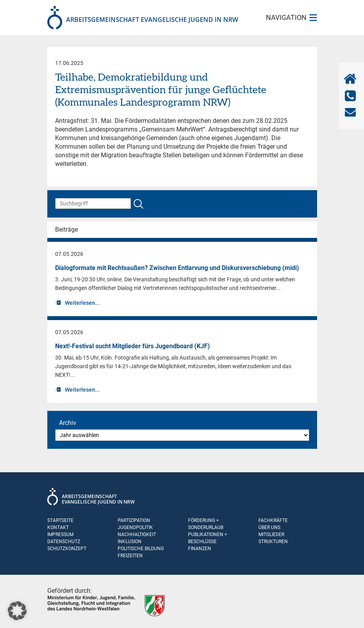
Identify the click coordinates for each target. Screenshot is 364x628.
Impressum (60, 534)
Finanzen (200, 549)
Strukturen (273, 542)
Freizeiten (130, 556)
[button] (17, 611)
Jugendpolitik (135, 527)
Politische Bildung (141, 549)
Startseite (60, 520)
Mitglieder (271, 534)
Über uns (269, 527)
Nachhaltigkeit (137, 534)
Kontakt (58, 527)
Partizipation (134, 520)
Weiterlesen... (82, 303)
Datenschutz (64, 542)
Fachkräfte (273, 520)
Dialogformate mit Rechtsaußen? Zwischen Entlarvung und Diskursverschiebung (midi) (177, 268)
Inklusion (130, 542)
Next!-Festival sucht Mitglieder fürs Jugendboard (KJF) (133, 346)
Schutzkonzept (67, 549)
